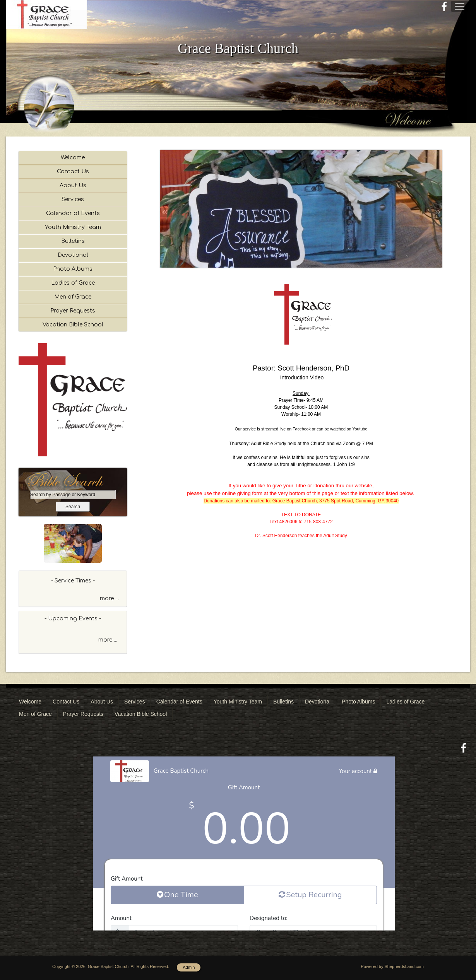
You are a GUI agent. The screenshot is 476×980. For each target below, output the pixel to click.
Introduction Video (301, 377)
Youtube (360, 429)
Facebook (302, 429)
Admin (189, 967)
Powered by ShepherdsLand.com (392, 966)
